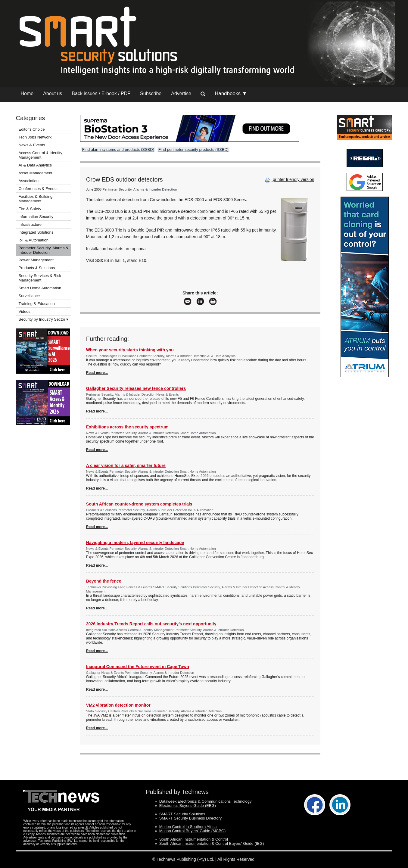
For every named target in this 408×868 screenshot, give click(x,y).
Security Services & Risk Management (40, 278)
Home (27, 93)
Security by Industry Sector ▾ (44, 319)
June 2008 (94, 189)
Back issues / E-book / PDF (101, 93)
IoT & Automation (34, 240)
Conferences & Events (38, 189)
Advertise (181, 93)
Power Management (36, 260)
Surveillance (29, 296)
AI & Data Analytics (35, 165)
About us (53, 93)
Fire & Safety (30, 209)
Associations (30, 181)
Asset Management (36, 173)
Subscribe (151, 93)
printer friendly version (289, 179)
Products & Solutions (37, 268)
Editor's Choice (32, 129)
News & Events (32, 145)
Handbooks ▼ (231, 93)
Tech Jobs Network (35, 137)
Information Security (36, 217)
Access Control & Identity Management (40, 155)
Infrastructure (30, 224)
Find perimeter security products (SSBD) (193, 149)
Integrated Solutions (36, 232)
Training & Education (37, 304)
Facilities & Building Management (36, 199)
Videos (25, 311)
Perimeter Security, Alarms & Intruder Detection (44, 250)
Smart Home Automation (40, 288)
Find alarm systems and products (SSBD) (118, 149)
